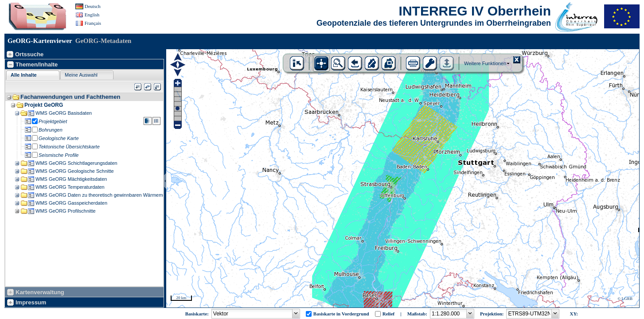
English (92, 15)
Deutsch (93, 6)
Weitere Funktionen (485, 63)
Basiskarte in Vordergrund (341, 314)
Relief (388, 314)
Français (93, 23)
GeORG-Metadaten (103, 41)
